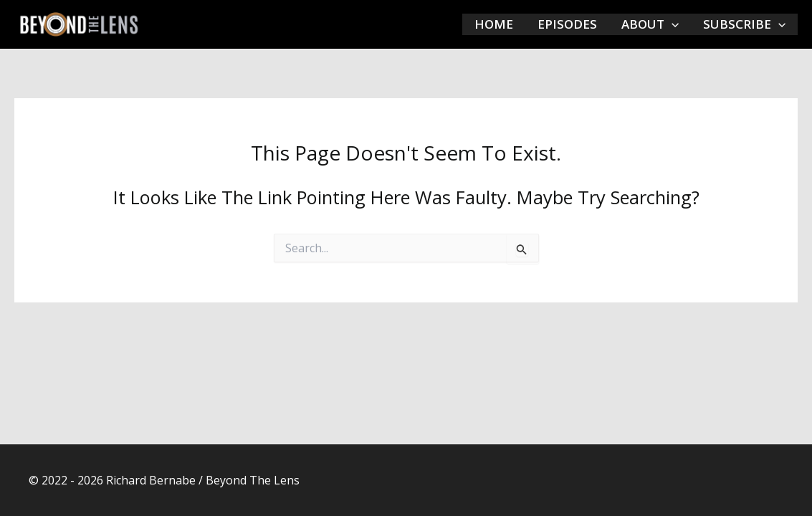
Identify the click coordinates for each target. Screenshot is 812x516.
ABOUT (650, 24)
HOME (494, 24)
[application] (672, 24)
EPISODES (567, 24)
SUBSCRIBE (744, 24)
